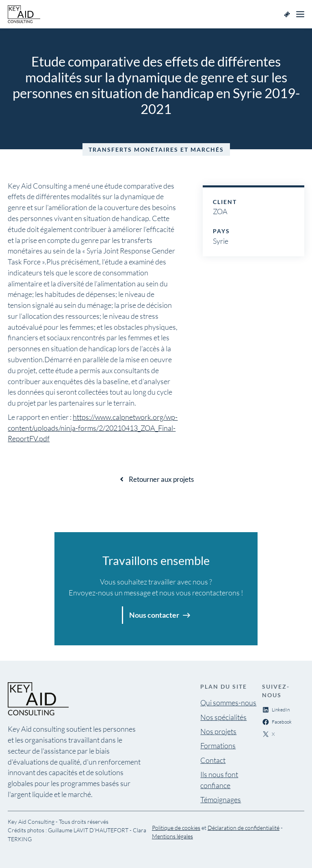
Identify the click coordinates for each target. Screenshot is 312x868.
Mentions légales (172, 836)
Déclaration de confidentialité (244, 828)
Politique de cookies (176, 828)
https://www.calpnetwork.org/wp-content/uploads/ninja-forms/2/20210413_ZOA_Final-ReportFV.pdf (93, 428)
